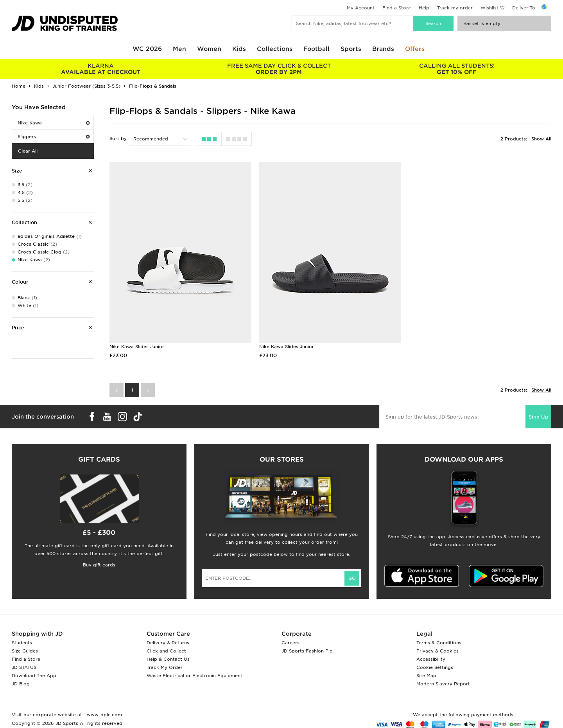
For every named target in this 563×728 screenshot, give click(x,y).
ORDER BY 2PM (279, 69)
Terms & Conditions (439, 643)
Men (179, 49)
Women (209, 49)
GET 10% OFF (457, 69)
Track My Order (165, 667)
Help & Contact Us (168, 659)
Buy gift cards (99, 565)
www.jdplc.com (104, 715)
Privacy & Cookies (437, 651)
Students (22, 643)
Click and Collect (166, 651)
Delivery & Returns (168, 643)
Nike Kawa (54, 123)
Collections (275, 49)
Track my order (455, 8)
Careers (290, 643)
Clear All (28, 151)
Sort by (118, 138)
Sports (351, 49)
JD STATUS (24, 667)
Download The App (34, 676)
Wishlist (489, 8)
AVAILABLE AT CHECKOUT (101, 69)
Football (316, 49)
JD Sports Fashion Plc (307, 651)
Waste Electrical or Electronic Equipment (195, 676)
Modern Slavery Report (443, 684)
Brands (383, 49)
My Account (361, 8)
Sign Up (538, 417)
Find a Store (397, 8)
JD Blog (21, 684)
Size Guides (25, 651)
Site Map (426, 676)
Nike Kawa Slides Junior (137, 347)
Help (424, 8)
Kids (239, 49)
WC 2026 (147, 49)
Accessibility (431, 659)
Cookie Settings (435, 667)
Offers (415, 49)
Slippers (54, 137)
